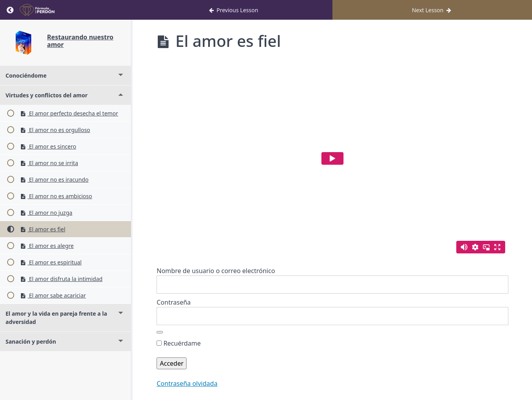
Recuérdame (179, 343)
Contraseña (174, 302)
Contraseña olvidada (187, 383)
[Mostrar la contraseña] (160, 332)
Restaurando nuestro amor (80, 41)
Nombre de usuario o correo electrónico (216, 271)
